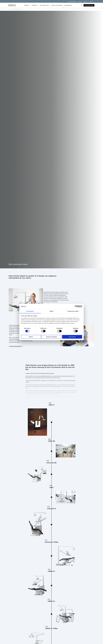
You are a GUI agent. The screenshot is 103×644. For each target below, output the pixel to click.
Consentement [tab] (30, 311)
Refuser (31, 337)
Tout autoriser (72, 337)
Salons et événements (57, 5)
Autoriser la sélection (52, 337)
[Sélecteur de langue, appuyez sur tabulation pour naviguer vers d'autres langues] (92, 1)
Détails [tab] (51, 311)
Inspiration (35, 5)
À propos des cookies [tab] (73, 311)
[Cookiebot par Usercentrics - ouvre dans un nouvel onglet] (76, 306)
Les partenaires (68, 5)
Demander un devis (89, 5)
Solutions (27, 5)
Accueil (10, 9)
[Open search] (81, 5)
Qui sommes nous (45, 5)
